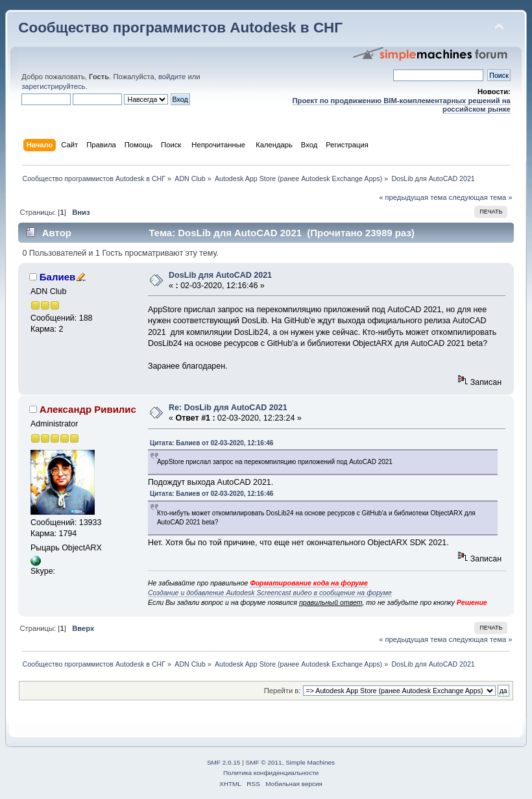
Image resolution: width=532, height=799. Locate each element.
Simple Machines (310, 762)
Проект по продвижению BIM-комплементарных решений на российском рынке (402, 105)
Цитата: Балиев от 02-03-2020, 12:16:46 (212, 443)
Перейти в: (283, 691)
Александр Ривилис (88, 409)
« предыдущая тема (413, 197)
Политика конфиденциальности (271, 773)
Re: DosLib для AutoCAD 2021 (228, 408)
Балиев (57, 277)
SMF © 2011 (264, 762)
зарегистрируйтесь (53, 86)
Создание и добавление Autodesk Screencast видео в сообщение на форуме (270, 593)
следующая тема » (481, 197)
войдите (172, 77)
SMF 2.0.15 (224, 762)
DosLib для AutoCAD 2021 (220, 275)
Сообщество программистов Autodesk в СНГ (180, 28)
